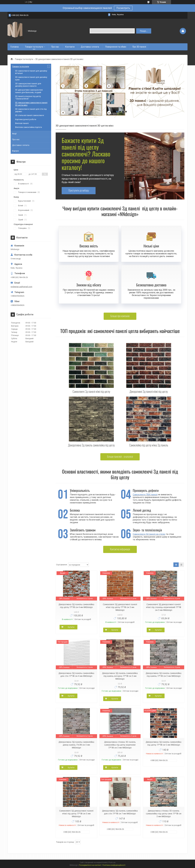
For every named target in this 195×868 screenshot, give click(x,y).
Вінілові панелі (22, 123)
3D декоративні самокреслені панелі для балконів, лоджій (29, 91)
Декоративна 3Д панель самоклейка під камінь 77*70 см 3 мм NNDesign (164, 675)
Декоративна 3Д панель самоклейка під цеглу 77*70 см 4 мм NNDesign (76, 606)
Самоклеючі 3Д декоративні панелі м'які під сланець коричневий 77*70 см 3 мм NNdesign (164, 607)
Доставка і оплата (90, 47)
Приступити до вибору (79, 190)
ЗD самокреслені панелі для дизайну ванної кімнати (28, 85)
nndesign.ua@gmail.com (21, 287)
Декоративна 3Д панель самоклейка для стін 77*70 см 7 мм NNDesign (120, 812)
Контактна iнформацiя (120, 549)
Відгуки (15, 151)
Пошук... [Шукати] (144, 31)
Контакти (70, 47)
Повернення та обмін (116, 47)
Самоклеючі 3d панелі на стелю (149, 534)
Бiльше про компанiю (120, 316)
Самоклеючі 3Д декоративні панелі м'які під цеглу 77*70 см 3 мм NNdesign (120, 607)
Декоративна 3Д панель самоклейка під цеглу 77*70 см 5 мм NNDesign (164, 743)
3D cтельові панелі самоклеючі (30, 115)
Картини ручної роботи (26, 119)
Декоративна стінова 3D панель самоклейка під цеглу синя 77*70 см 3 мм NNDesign (164, 814)
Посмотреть (123, 8)
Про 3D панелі (139, 47)
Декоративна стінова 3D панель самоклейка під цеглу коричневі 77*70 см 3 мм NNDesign (120, 745)
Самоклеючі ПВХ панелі (145, 495)
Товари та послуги (34, 47)
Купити (71, 627)
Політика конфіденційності (114, 865)
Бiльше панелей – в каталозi (120, 456)
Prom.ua (112, 862)
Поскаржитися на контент (90, 865)
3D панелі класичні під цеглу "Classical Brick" (28, 97)
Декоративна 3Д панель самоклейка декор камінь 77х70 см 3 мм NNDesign (76, 745)
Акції (14, 134)
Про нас (55, 47)
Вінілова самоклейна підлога (28, 127)
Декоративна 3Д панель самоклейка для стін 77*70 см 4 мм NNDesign (76, 675)
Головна (15, 47)
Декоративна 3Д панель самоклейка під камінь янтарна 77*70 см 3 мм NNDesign (120, 676)
